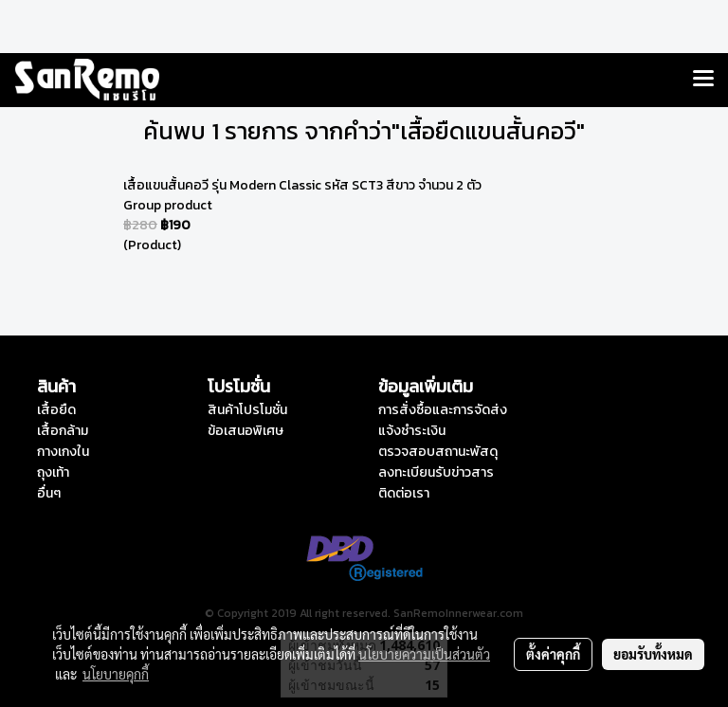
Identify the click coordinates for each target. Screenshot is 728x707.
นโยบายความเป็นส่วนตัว (424, 654)
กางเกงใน (63, 452)
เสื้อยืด (56, 410)
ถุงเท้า (53, 472)
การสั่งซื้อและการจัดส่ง (443, 410)
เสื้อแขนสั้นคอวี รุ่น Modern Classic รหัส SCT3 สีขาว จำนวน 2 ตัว (302, 185)
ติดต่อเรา (404, 493)
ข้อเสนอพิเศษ (246, 431)
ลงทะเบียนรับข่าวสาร (436, 472)
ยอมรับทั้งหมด (653, 654)
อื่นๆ (49, 493)
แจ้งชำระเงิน (412, 431)
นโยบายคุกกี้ (116, 674)
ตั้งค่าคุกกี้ (553, 654)
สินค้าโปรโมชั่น (247, 410)
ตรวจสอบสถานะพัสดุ (438, 452)
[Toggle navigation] (703, 80)
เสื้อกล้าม (63, 431)
